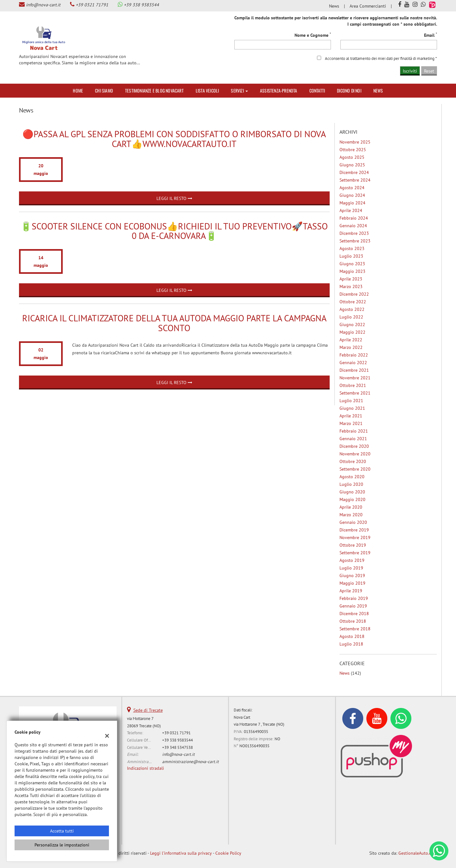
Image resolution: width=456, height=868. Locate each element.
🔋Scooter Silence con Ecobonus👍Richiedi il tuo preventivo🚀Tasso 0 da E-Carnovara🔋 (174, 231)
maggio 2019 (352, 583)
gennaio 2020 (353, 522)
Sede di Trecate (148, 710)
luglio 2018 (351, 644)
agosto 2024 (352, 188)
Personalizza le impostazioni (62, 845)
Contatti (317, 90)
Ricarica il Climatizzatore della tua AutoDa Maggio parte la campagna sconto (174, 323)
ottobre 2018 (353, 621)
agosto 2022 (352, 309)
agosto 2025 (352, 157)
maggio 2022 (352, 332)
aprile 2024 (351, 210)
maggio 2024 (352, 203)
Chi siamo (104, 90)
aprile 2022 (351, 340)
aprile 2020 (351, 507)
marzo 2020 (351, 515)
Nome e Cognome (313, 35)
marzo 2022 (351, 347)
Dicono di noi (349, 90)
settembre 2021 (355, 393)
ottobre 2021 (353, 385)
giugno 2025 (352, 165)
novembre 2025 (355, 142)
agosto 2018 (352, 636)
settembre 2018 (355, 629)
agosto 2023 (352, 248)
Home (78, 90)
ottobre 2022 (353, 302)
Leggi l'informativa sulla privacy (181, 853)
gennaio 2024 (353, 226)
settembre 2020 (355, 469)
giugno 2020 (352, 492)
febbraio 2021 (354, 431)
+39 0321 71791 (92, 5)
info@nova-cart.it (43, 5)
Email (431, 35)
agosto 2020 (352, 477)
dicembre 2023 (354, 233)
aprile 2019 (351, 591)
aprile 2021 (351, 416)
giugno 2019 (352, 575)
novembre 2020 (355, 454)
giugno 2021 (352, 408)
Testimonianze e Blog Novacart (154, 90)
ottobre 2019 (353, 545)
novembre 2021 (355, 378)
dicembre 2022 (354, 294)
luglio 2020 (351, 484)
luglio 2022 (351, 317)
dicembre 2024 (354, 172)
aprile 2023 (351, 279)
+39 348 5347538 (177, 747)
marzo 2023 (351, 286)
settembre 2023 (355, 241)
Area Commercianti (368, 6)
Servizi (239, 90)
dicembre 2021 (354, 370)
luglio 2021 (351, 401)
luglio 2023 (351, 256)
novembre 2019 (355, 537)
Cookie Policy (228, 853)
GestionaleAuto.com (418, 853)
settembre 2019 (355, 553)
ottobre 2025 (353, 150)
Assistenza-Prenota (279, 90)
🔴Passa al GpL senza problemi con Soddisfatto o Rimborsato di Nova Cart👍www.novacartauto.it (174, 139)
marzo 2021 (351, 423)
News (334, 6)
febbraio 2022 (354, 355)
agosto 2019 (352, 560)
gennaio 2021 (353, 439)
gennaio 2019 (353, 606)
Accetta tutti (62, 831)
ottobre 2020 (353, 461)
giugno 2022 (352, 325)
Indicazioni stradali (146, 768)
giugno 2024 (352, 195)
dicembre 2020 (354, 446)
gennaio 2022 (353, 363)
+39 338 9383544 (141, 5)
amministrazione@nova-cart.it (190, 762)
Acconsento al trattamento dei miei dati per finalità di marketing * (381, 58)
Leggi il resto (174, 198)
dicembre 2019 (354, 530)
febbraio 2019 (354, 598)
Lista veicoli (207, 90)
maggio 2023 (352, 271)
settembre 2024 (355, 180)
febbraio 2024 (354, 218)
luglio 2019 (351, 568)
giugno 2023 (352, 264)
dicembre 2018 (354, 614)
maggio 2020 (352, 499)
